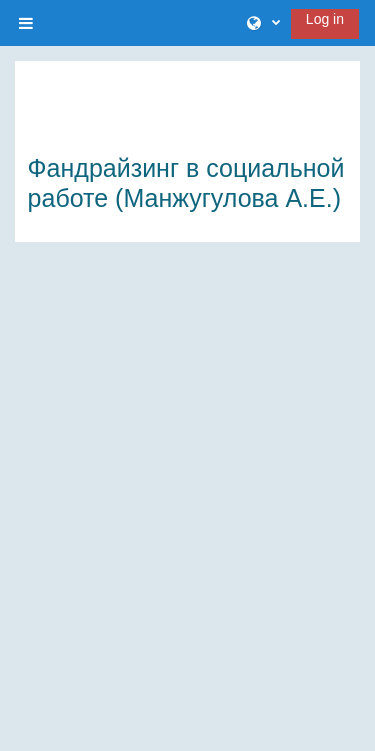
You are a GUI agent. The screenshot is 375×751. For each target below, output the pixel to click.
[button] (263, 23)
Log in (325, 19)
